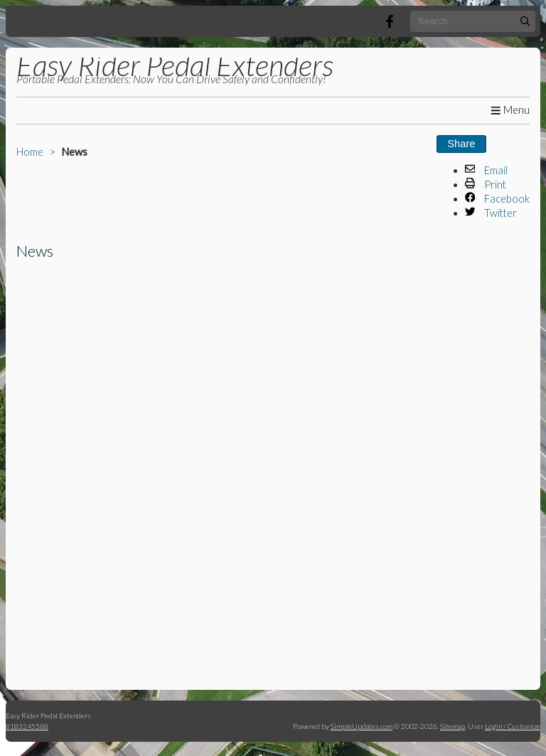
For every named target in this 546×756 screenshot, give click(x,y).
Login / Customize (513, 726)
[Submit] (525, 21)
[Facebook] (390, 21)
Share (461, 144)
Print (486, 185)
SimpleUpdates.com (362, 726)
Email (487, 170)
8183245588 (27, 726)
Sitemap (453, 726)
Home (30, 152)
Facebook (498, 199)
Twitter (491, 213)
